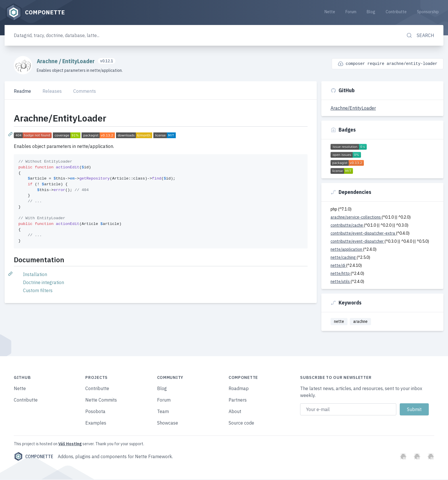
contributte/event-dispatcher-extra (363, 234)
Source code (241, 423)
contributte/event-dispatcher (358, 242)
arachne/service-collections (356, 217)
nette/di (338, 266)
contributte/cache (347, 225)
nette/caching (344, 258)
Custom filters (38, 291)
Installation (35, 275)
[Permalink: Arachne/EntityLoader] (11, 134)
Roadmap (239, 389)
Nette (330, 12)
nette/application (347, 250)
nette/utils (341, 282)
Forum (351, 12)
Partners (238, 400)
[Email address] (348, 410)
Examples (96, 423)
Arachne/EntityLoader (353, 108)
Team (163, 412)
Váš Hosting (70, 444)
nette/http (341, 274)
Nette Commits (101, 400)
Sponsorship (428, 12)
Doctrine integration (44, 283)
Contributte (396, 12)
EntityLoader (79, 61)
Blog (371, 12)
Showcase (168, 423)
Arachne (48, 61)
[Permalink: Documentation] (11, 274)
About (235, 412)
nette (339, 322)
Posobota (95, 412)
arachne (360, 322)
